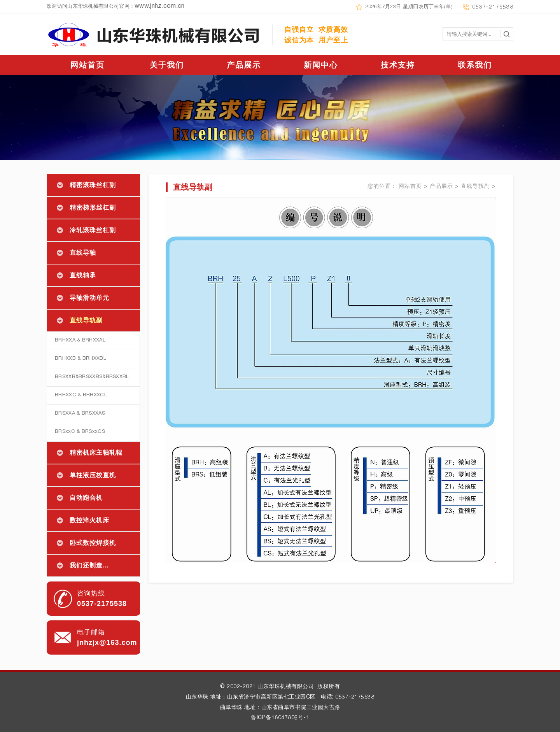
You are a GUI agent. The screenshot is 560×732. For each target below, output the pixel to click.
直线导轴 (83, 253)
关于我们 (167, 65)
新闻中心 (321, 65)
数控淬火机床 (89, 520)
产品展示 (244, 65)
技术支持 (398, 65)
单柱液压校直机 (93, 475)
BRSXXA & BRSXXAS (80, 414)
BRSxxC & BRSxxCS (80, 432)
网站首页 (87, 65)
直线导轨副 (86, 320)
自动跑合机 (86, 498)
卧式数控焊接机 (93, 543)
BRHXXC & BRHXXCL (81, 395)
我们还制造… (89, 565)
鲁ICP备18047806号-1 (280, 718)
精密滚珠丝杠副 (93, 185)
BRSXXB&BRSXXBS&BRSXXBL (92, 377)
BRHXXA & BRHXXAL (80, 341)
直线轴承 (83, 275)
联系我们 (475, 65)
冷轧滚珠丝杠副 (93, 230)
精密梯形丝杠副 (93, 208)
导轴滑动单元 (89, 298)
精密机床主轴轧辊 (96, 453)
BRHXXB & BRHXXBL (80, 359)
